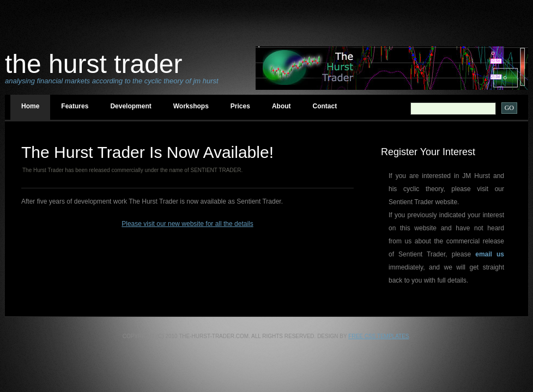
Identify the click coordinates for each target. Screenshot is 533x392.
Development (131, 106)
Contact (325, 106)
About (281, 106)
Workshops (191, 106)
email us (490, 254)
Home (30, 106)
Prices (240, 106)
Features (75, 106)
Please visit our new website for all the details (187, 224)
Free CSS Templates (378, 336)
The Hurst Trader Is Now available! (147, 152)
